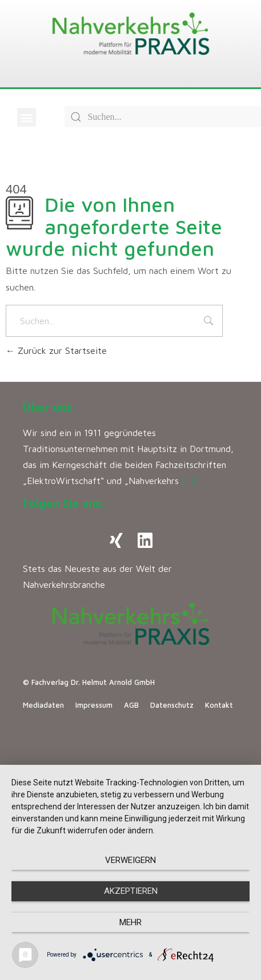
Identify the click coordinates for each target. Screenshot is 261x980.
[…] (189, 481)
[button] (27, 117)
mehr (130, 922)
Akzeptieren (131, 891)
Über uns (47, 407)
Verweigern (130, 860)
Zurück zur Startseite (56, 350)
